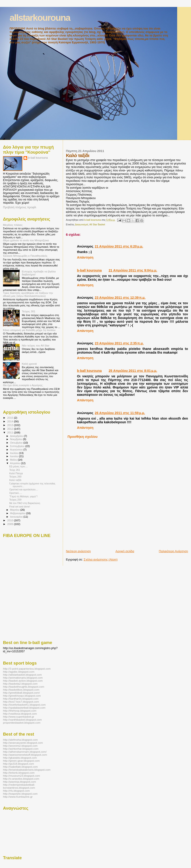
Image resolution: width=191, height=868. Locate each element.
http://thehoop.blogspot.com (20, 711)
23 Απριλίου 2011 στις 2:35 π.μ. (119, 343)
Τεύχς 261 (15, 470)
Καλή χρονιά (29, 364)
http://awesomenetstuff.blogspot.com (25, 755)
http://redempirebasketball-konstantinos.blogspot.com (19, 786)
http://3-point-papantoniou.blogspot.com (27, 669)
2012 (10, 429)
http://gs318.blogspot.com (18, 764)
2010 (10, 520)
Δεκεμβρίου (17, 436)
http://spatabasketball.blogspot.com (24, 708)
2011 (10, 432)
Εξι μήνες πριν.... (18, 466)
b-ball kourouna (89, 270)
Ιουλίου (15, 453)
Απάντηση (85, 257)
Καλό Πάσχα (16, 473)
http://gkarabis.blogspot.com (20, 758)
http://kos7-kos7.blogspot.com (21, 702)
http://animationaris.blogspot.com (23, 678)
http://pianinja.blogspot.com (19, 782)
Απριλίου (16, 463)
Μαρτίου (15, 510)
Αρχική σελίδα (125, 551)
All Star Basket (97, 225)
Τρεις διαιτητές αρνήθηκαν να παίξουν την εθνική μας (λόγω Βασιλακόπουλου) (28, 294)
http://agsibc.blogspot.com (19, 672)
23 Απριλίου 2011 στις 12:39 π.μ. (120, 298)
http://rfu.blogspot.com (16, 791)
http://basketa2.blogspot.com (20, 684)
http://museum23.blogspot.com (21, 776)
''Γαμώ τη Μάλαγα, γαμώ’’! (23, 496)
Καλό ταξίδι (15, 480)
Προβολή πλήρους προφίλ (20, 207)
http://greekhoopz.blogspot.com (22, 696)
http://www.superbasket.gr (19, 717)
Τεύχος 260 (15, 477)
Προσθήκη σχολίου (83, 437)
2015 (10, 418)
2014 (10, 421)
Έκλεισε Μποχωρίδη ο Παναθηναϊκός (25, 256)
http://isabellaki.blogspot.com (20, 767)
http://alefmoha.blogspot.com (20, 740)
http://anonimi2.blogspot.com (20, 746)
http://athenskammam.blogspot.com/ (25, 752)
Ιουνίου (15, 456)
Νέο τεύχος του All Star (36, 345)
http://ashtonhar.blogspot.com (21, 749)
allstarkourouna (40, 18)
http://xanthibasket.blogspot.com (22, 720)
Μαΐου (14, 460)
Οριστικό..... (16, 493)
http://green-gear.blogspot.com (21, 761)
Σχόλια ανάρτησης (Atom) (101, 559)
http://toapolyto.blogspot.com (20, 794)
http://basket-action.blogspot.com (23, 681)
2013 (10, 425)
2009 (10, 524)
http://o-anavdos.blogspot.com (21, 779)
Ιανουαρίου (17, 517)
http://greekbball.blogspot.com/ (21, 693)
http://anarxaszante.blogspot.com (23, 743)
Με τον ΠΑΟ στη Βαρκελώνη (25, 503)
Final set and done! (20, 507)
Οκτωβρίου (17, 443)
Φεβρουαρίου (18, 513)
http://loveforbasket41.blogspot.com (24, 705)
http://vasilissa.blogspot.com (20, 714)
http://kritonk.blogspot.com (19, 773)
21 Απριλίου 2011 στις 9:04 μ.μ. (133, 270)
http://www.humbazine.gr (18, 797)
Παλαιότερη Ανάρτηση (173, 551)
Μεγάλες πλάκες (13, 225)
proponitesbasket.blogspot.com (22, 723)
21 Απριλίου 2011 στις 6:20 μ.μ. (119, 246)
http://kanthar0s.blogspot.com (21, 699)
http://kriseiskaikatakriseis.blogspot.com (27, 770)
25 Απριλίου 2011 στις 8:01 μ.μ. (133, 371)
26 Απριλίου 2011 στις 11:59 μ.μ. (120, 413)
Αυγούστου (17, 450)
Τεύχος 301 (29, 311)
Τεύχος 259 (15, 500)
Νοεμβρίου (17, 439)
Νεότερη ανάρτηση (78, 551)
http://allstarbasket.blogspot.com (22, 675)
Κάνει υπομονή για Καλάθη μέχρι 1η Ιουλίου (29, 330)
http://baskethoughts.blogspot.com (24, 687)
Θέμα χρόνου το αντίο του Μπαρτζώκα (26, 240)
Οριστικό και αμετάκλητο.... (24, 489)
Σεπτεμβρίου (18, 446)
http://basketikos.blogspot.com (21, 690)
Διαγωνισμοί (82, 225)
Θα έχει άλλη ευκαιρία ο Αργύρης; (23, 385)
